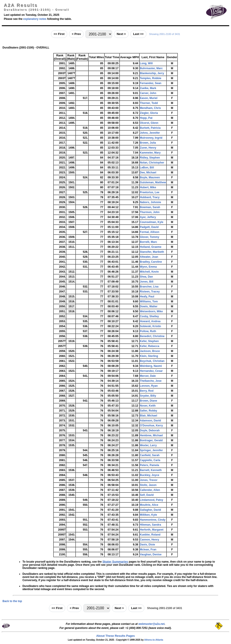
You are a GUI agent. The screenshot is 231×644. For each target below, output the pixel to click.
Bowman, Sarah (150, 207)
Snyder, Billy (148, 396)
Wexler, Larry (148, 445)
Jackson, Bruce (150, 351)
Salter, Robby (149, 411)
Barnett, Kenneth (151, 470)
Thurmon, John (150, 212)
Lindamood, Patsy (151, 500)
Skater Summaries (115, 562)
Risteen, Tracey (150, 292)
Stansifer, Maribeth (152, 252)
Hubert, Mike (148, 187)
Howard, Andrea (150, 321)
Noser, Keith (148, 406)
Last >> (138, 34)
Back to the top (12, 601)
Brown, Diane (149, 401)
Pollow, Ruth (148, 331)
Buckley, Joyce (150, 475)
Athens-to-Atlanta (154, 640)
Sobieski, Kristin (150, 326)
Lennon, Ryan (149, 386)
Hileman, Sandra (150, 525)
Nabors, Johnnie (150, 202)
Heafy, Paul (147, 297)
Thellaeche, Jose (151, 381)
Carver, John (148, 93)
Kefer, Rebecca (150, 346)
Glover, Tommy (150, 237)
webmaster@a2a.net (151, 624)
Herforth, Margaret (152, 530)
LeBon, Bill (147, 168)
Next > (121, 34)
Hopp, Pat (146, 118)
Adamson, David (150, 421)
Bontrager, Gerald (151, 440)
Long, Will (146, 63)
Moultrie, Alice (149, 505)
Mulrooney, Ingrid (151, 138)
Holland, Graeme (151, 247)
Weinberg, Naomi (151, 366)
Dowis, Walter (149, 306)
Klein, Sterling (149, 356)
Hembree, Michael (151, 435)
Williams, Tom (149, 301)
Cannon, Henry (149, 540)
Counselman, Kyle (152, 222)
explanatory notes (35, 19)
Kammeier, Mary (150, 153)
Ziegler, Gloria (149, 113)
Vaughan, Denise (151, 554)
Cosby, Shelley (149, 316)
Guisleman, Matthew (153, 182)
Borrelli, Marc (149, 242)
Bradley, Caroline (151, 262)
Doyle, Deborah (150, 430)
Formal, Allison (150, 232)
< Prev (76, 34)
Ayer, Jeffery (148, 217)
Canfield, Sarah (150, 455)
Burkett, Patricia (150, 128)
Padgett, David (149, 227)
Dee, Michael (148, 172)
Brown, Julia (148, 143)
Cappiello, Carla (150, 460)
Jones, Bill (147, 282)
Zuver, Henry (148, 148)
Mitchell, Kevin (149, 272)
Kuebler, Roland (150, 535)
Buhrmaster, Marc (151, 68)
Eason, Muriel (149, 98)
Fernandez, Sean (151, 83)
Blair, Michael (149, 416)
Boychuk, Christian (152, 361)
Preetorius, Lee (150, 192)
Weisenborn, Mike (151, 311)
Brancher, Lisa (149, 287)
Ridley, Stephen (150, 158)
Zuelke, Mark (148, 88)
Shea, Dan (146, 277)
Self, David (147, 495)
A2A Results (21, 5)
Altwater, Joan (149, 257)
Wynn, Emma (148, 267)
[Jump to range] (99, 34)
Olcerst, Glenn (149, 123)
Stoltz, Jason (148, 485)
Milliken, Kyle (148, 515)
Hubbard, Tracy (150, 197)
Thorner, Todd (149, 103)
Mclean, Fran (148, 550)
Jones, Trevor (149, 480)
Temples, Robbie (151, 78)
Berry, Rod (147, 391)
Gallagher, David (150, 510)
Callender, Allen (150, 490)
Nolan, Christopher (152, 163)
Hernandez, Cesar (151, 371)
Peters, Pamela (149, 465)
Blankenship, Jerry (152, 73)
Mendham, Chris (150, 108)
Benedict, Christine (152, 336)
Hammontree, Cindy (153, 520)
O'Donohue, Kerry (151, 425)
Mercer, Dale (148, 376)
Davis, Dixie (147, 545)
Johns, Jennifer (150, 133)
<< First (59, 34)
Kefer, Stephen (149, 341)
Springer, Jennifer (151, 450)
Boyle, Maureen (150, 177)
